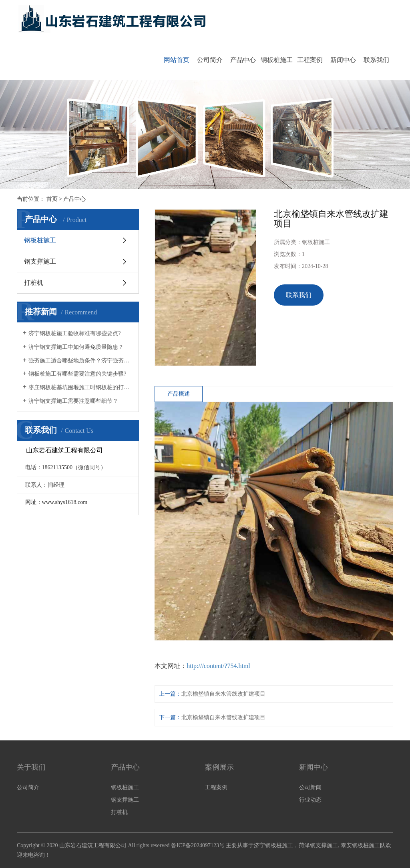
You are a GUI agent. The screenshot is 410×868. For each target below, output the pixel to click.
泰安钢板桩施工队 (363, 845)
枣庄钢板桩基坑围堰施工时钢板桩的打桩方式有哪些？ (81, 387)
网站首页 (177, 60)
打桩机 (34, 283)
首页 (52, 199)
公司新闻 (310, 787)
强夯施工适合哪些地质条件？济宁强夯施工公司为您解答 (81, 361)
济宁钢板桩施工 (273, 845)
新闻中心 (343, 60)
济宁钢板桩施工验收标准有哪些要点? (74, 333)
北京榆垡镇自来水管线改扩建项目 (223, 694)
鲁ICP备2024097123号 (198, 845)
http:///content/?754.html (218, 666)
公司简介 (210, 60)
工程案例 (310, 60)
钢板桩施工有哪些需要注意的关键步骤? (77, 374)
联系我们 (376, 60)
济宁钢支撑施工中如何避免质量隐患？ (76, 347)
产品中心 (243, 60)
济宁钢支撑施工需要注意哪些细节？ (73, 401)
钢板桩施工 (277, 60)
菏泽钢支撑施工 (318, 845)
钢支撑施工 (40, 261)
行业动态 (310, 800)
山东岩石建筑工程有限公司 (93, 845)
